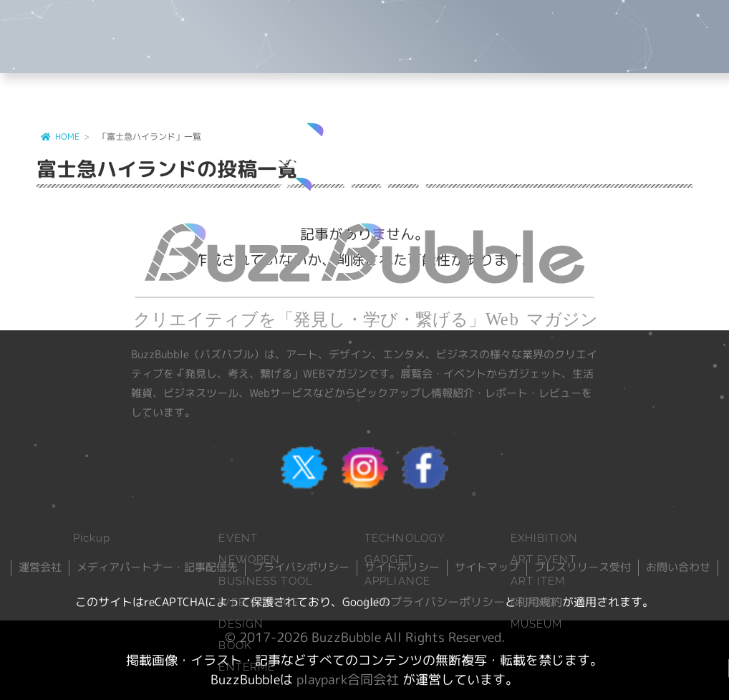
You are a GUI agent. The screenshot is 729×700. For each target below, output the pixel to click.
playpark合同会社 (348, 680)
